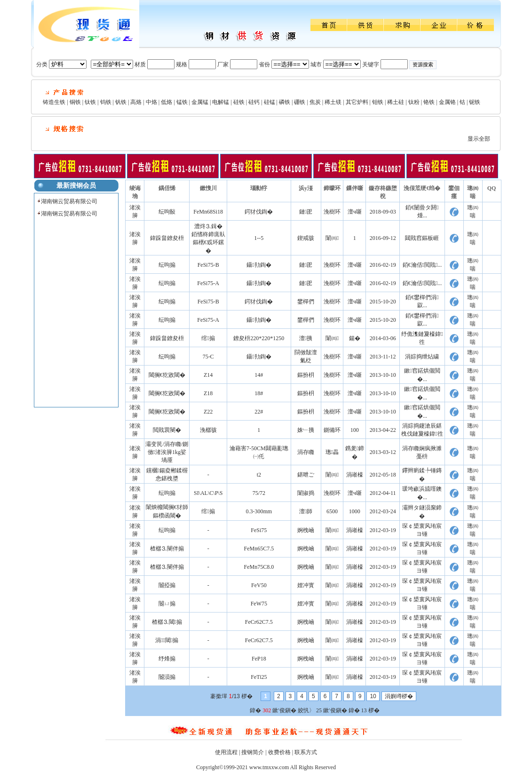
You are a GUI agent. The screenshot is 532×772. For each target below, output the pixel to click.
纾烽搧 (167, 659)
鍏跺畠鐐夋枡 (167, 238)
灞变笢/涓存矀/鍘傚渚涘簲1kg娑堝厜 (167, 452)
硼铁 (300, 102)
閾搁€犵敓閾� (167, 375)
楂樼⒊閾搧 (167, 622)
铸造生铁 (54, 102)
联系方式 (306, 752)
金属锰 (200, 102)
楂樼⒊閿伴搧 (167, 549)
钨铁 (106, 102)
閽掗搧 (167, 585)
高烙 (136, 102)
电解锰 (221, 102)
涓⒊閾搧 (167, 640)
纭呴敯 (167, 212)
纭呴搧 (167, 265)
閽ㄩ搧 (167, 604)
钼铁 (378, 102)
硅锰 (270, 102)
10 (373, 696)
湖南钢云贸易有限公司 (69, 201)
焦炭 (315, 102)
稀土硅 (396, 102)
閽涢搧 (167, 677)
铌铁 (475, 102)
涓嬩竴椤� (399, 696)
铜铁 (75, 102)
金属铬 (447, 102)
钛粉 (414, 102)
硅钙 (254, 102)
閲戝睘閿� (167, 430)
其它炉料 (357, 102)
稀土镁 (333, 102)
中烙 (151, 102)
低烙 (167, 102)
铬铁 (429, 102)
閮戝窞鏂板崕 (422, 238)
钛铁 (90, 102)
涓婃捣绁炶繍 (422, 357)
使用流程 (226, 752)
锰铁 (182, 102)
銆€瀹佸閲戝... (422, 265)
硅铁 (239, 102)
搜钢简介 (253, 752)
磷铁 (285, 102)
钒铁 (121, 102)
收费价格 (279, 752)
